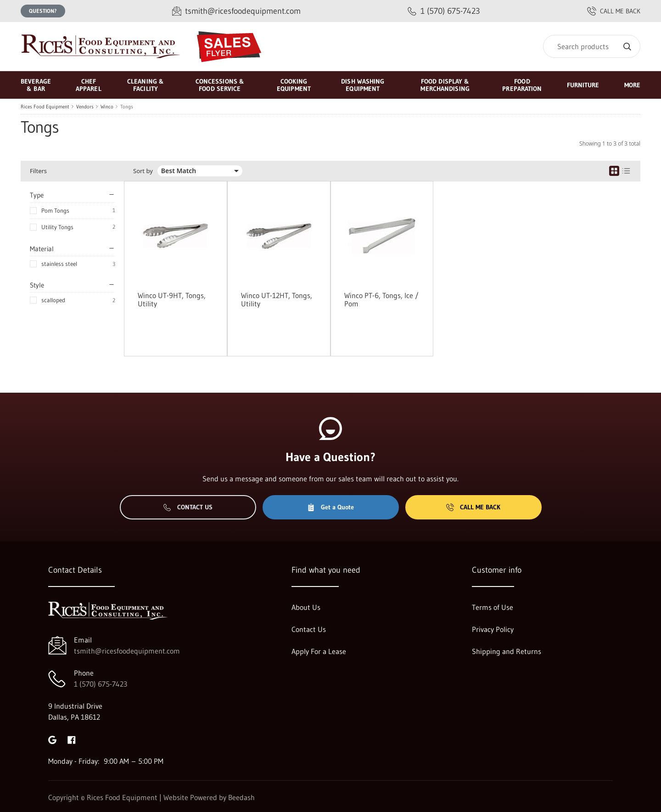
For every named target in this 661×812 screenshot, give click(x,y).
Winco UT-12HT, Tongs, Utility (277, 299)
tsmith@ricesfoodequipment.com (127, 651)
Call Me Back (473, 507)
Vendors (85, 107)
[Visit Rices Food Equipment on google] (52, 739)
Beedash (241, 797)
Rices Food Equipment (45, 107)
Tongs (127, 107)
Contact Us (188, 507)
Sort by (143, 171)
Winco (107, 107)
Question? (43, 11)
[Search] (592, 46)
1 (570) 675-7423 (101, 684)
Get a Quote (330, 507)
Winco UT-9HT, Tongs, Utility (172, 299)
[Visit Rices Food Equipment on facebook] (72, 739)
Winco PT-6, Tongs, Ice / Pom (381, 299)
